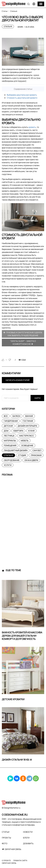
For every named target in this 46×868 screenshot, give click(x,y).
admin (20, 27)
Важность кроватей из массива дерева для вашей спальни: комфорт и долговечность (22, 636)
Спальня (8, 26)
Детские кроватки (13, 699)
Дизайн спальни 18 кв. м (17, 760)
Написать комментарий (18, 380)
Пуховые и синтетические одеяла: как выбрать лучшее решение (23, 334)
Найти (37, 398)
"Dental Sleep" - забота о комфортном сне (23, 343)
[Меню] (41, 4)
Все (6, 416)
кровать (32, 127)
